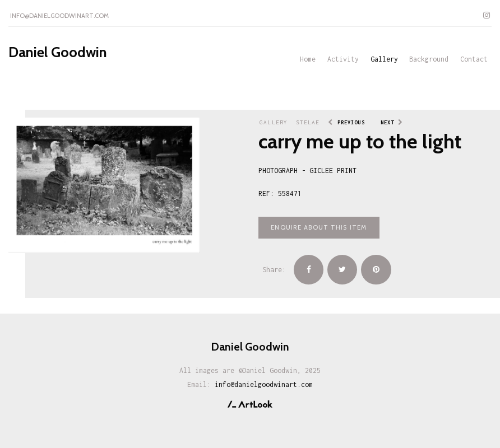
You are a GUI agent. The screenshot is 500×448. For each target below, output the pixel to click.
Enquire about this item (319, 227)
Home (308, 59)
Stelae (308, 122)
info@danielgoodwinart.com (59, 16)
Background (429, 59)
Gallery (384, 59)
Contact (474, 59)
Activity (343, 59)
